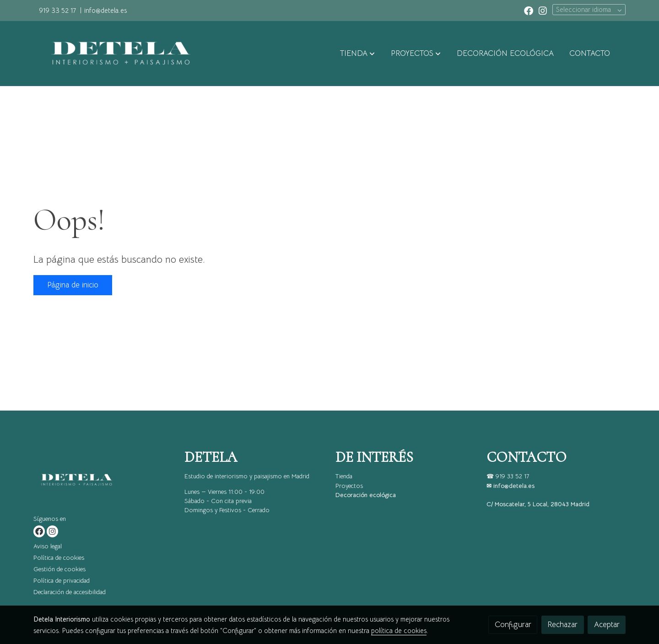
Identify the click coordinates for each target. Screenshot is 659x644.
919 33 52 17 (57, 11)
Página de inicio (73, 285)
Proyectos (349, 486)
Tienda (344, 476)
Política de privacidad (62, 581)
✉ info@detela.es (510, 486)
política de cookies (399, 631)
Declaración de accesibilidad (70, 592)
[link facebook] (529, 10)
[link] (117, 53)
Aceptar (607, 625)
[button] (357, 54)
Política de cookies (59, 558)
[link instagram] (543, 10)
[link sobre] (103, 482)
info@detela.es (105, 11)
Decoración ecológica (366, 495)
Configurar (513, 625)
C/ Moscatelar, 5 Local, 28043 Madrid (538, 504)
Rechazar (562, 625)
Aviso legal (48, 546)
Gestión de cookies (59, 569)
